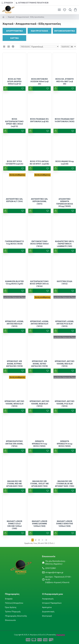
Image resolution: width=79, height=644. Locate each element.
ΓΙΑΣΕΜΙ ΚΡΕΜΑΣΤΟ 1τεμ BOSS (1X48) (14, 242)
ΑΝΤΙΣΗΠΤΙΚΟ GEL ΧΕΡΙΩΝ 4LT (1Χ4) (14, 200)
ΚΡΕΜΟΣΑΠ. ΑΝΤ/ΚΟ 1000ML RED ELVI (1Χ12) (65, 364)
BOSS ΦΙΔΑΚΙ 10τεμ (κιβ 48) (65, 162)
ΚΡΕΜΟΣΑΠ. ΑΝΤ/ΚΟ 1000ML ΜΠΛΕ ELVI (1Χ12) (14, 404)
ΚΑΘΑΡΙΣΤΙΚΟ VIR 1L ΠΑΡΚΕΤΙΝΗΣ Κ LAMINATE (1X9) (65, 244)
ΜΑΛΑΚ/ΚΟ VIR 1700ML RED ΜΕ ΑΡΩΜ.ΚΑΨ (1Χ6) (14, 484)
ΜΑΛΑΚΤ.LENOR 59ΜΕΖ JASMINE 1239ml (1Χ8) (39, 524)
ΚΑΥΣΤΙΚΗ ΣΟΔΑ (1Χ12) (65, 282)
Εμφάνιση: (65, 46)
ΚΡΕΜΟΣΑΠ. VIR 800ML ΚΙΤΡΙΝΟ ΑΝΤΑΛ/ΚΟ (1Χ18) (14, 364)
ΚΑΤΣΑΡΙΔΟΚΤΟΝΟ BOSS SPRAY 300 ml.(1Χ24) (39, 284)
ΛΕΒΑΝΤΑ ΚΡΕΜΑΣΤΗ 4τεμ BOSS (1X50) (65, 444)
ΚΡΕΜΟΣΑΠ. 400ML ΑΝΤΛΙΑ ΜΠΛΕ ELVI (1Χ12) (39, 324)
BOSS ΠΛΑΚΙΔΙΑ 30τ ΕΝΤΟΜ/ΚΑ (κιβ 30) (39, 120)
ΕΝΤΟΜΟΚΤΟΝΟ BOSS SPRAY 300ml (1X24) (39, 244)
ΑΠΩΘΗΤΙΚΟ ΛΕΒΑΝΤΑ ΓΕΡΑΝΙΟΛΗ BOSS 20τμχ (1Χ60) (65, 203)
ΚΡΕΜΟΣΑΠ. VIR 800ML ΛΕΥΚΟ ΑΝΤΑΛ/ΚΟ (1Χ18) (39, 364)
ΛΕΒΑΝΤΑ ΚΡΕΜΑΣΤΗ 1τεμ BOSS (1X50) (39, 444)
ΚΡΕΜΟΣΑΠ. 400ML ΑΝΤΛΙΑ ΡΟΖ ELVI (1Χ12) (65, 324)
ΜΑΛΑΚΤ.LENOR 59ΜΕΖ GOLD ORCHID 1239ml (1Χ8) (14, 525)
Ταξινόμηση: (25, 46)
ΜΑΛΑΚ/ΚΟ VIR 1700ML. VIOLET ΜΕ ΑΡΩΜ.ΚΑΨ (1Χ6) (39, 484)
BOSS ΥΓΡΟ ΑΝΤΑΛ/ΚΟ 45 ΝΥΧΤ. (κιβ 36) (39, 162)
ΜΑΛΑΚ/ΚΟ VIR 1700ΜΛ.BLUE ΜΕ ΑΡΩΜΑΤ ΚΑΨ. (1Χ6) (65, 484)
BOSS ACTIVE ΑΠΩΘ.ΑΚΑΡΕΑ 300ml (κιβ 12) (14, 81)
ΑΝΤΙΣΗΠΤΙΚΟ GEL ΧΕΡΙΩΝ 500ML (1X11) (39, 201)
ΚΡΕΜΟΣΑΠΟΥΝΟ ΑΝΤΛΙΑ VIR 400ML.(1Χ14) (14, 444)
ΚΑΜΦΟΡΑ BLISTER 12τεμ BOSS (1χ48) (14, 282)
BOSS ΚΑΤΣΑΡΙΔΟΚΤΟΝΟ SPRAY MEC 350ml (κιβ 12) (14, 123)
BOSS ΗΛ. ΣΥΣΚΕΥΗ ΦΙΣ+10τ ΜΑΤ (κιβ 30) (65, 81)
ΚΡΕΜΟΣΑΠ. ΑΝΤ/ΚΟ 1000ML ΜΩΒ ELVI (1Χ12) (39, 404)
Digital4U (60, 635)
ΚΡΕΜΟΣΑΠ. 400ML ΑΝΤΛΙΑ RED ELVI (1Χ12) (14, 324)
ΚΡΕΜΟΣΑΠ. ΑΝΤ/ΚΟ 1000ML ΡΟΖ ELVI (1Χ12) (65, 404)
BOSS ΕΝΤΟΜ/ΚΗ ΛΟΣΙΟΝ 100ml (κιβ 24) (39, 81)
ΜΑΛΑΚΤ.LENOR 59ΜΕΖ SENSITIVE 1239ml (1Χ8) (65, 524)
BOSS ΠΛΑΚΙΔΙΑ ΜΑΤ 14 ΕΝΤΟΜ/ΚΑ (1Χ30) (65, 120)
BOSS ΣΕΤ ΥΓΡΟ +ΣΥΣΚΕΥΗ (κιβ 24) (14, 162)
